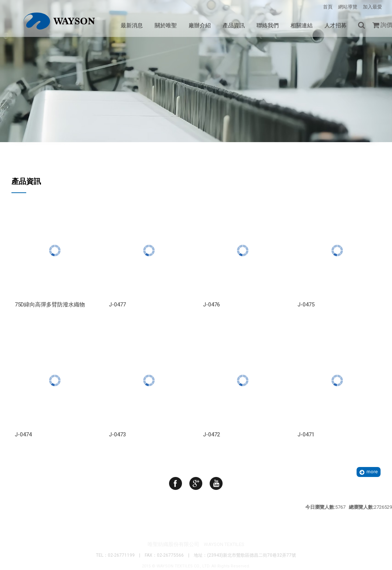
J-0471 (306, 435)
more (372, 472)
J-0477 (117, 305)
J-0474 (23, 435)
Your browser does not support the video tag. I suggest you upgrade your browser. (196, 110)
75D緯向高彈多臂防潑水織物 (50, 305)
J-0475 (306, 305)
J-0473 (117, 435)
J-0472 (212, 435)
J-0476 (212, 305)
